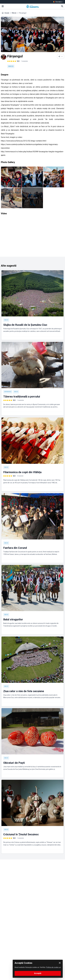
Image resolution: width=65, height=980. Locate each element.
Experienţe (8, 392)
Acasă (7, 13)
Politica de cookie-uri (53, 967)
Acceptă (38, 973)
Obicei (14, 13)
